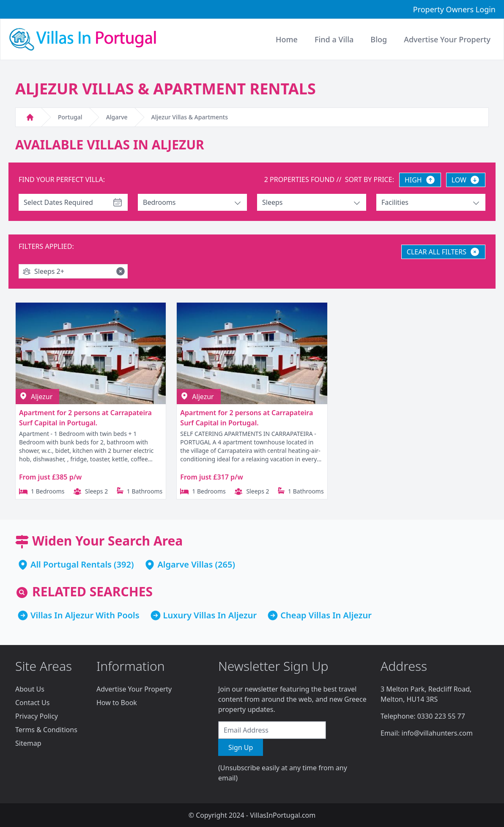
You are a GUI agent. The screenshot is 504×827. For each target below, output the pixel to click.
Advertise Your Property (134, 689)
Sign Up (241, 747)
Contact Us (32, 703)
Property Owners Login (454, 9)
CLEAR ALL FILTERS (443, 252)
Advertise (447, 39)
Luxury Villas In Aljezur (210, 615)
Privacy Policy (37, 716)
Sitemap (28, 743)
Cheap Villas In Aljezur (326, 615)
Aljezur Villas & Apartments (190, 117)
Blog (379, 39)
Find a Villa (334, 39)
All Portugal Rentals (71, 564)
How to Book (117, 703)
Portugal (70, 117)
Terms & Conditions (46, 730)
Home (287, 39)
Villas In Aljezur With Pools (85, 615)
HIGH (420, 180)
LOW (466, 180)
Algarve (117, 117)
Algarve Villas (185, 564)
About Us (30, 689)
